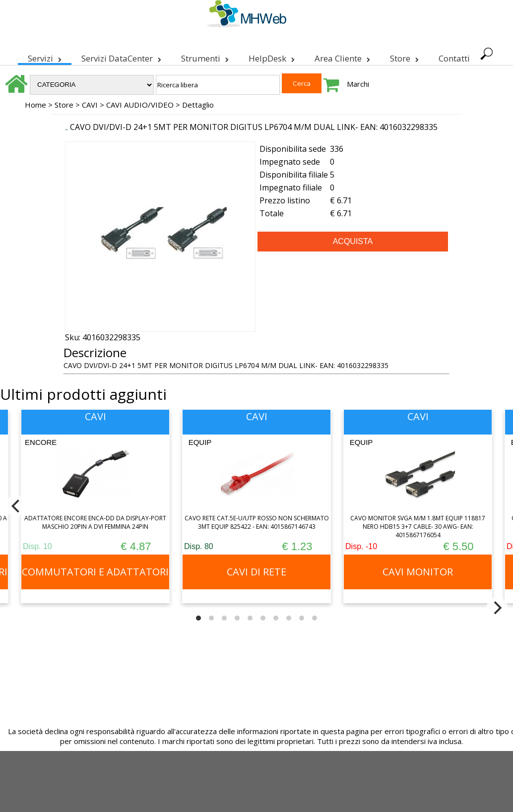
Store (404, 57)
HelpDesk (272, 57)
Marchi (358, 84)
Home (35, 105)
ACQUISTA (353, 241)
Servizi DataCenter (121, 57)
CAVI (90, 105)
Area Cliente (342, 57)
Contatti (454, 58)
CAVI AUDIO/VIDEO (140, 105)
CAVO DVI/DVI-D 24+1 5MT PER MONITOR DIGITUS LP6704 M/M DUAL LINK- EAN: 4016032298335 (254, 127)
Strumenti (205, 57)
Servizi (45, 57)
